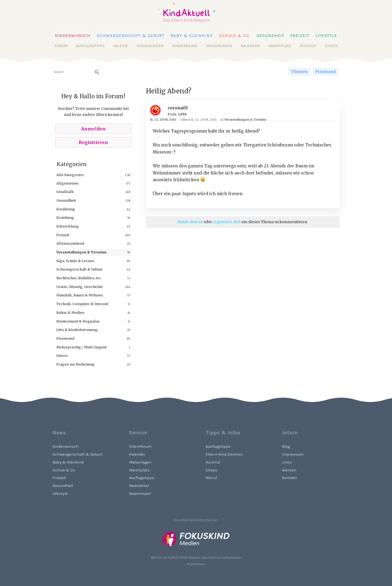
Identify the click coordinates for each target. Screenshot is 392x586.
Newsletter (139, 486)
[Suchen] (97, 72)
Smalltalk (65, 192)
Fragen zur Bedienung (76, 364)
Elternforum (140, 447)
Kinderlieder (150, 46)
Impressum (293, 454)
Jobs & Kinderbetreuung (77, 330)
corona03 (178, 108)
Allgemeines (68, 183)
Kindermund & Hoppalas (78, 321)
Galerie (121, 46)
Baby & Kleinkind (192, 36)
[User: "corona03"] (157, 110)
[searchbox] (76, 72)
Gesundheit (270, 36)
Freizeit (300, 36)
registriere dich (227, 222)
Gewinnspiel (140, 494)
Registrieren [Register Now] (93, 142)
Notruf (211, 478)
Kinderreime (185, 46)
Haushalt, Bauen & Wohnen (80, 295)
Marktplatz (280, 46)
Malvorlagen (219, 46)
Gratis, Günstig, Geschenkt (80, 287)
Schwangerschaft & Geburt (131, 36)
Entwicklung (68, 226)
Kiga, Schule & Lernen (75, 261)
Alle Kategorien (70, 175)
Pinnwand (325, 72)
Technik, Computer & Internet (82, 304)
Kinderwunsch (73, 36)
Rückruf (308, 46)
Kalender (250, 46)
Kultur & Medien (70, 312)
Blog (286, 447)
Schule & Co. (235, 36)
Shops (331, 46)
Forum (61, 46)
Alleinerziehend (70, 243)
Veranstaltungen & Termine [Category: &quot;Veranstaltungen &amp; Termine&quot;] (245, 119)
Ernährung (66, 209)
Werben (289, 470)
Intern (62, 355)
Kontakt (290, 478)
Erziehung (65, 217)
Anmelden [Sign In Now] (93, 129)
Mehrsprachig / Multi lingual (82, 347)
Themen (299, 72)
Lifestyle (326, 36)
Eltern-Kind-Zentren (224, 454)
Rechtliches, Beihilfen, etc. (79, 278)
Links (287, 462)
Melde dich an (190, 222)
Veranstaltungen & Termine (81, 252)
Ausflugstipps (90, 46)
